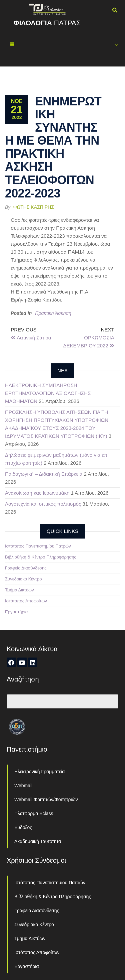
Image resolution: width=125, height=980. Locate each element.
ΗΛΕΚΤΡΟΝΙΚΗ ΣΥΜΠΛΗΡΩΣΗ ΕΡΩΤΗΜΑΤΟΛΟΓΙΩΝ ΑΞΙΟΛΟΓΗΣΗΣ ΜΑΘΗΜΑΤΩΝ (48, 393)
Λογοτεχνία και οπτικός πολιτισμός (43, 504)
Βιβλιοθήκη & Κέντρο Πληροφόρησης (41, 557)
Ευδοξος (23, 827)
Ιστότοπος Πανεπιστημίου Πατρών (38, 546)
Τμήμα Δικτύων (19, 590)
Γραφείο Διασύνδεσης (26, 568)
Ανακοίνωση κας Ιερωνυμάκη (37, 493)
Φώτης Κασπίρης (34, 207)
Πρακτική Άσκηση (53, 313)
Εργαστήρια (16, 612)
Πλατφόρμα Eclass (34, 813)
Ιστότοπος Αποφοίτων (26, 601)
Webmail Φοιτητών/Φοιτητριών (46, 799)
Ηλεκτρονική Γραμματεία (39, 772)
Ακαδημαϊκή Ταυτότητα (38, 841)
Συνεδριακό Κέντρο (23, 579)
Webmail (23, 786)
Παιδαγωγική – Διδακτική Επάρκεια (44, 474)
